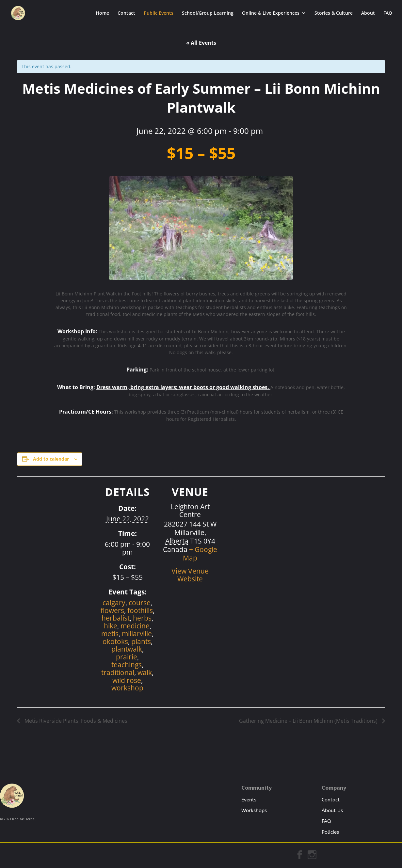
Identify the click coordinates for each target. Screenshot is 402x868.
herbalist (116, 618)
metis (110, 634)
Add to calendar (51, 459)
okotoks (115, 641)
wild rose (127, 680)
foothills (140, 610)
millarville (137, 634)
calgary (114, 603)
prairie (127, 657)
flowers (112, 610)
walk (145, 672)
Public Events (159, 13)
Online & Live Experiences (271, 13)
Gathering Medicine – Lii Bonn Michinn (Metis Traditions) (309, 721)
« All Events (201, 43)
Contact (126, 13)
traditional (118, 672)
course (140, 603)
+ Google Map (200, 554)
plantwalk (127, 649)
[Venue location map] (260, 521)
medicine (135, 626)
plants (141, 641)
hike (111, 626)
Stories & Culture (334, 13)
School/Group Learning (208, 13)
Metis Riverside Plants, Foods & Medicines (75, 721)
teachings (127, 665)
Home (102, 13)
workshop (127, 688)
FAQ (388, 13)
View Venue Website (190, 575)
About (368, 13)
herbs (142, 618)
